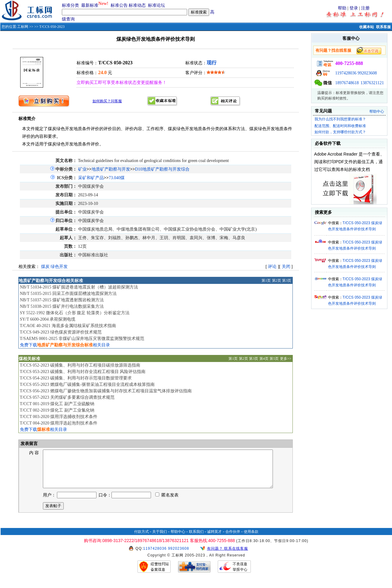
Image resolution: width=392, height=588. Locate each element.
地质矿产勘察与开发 (111, 169)
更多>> (286, 359)
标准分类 (70, 5)
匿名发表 (167, 502)
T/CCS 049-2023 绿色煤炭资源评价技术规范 (61, 332)
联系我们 (196, 539)
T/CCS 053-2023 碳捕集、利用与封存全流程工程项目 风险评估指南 (83, 372)
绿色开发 (59, 267)
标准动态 (137, 5)
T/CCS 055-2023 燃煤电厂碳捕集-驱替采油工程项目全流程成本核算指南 (87, 384)
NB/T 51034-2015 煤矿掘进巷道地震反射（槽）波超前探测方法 (79, 287)
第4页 (264, 359)
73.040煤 (117, 178)
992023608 (367, 73)
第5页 (274, 359)
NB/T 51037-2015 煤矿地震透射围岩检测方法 (62, 300)
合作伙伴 (233, 539)
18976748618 (347, 83)
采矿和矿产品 (91, 178)
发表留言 (29, 444)
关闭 (286, 267)
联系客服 (383, 27)
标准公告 (119, 5)
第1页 (266, 281)
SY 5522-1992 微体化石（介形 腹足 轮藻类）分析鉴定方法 (75, 313)
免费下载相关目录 (65, 345)
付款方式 (141, 539)
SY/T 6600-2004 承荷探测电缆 (48, 319)
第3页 (287, 281)
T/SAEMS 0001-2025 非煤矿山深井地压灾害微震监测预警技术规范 (82, 339)
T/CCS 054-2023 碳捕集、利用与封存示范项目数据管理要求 (76, 378)
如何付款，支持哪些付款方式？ (340, 132)
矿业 (82, 169)
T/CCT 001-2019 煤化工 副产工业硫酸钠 (57, 404)
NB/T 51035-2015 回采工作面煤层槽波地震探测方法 (68, 294)
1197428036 (346, 73)
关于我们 (160, 539)
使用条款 (251, 539)
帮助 (342, 8)
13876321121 (372, 83)
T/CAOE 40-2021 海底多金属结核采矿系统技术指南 (68, 326)
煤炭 (45, 267)
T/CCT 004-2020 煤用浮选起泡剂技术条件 (58, 423)
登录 (354, 8)
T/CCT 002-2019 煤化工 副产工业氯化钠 (57, 410)
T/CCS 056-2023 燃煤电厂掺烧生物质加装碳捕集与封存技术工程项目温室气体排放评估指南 (106, 391)
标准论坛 (156, 5)
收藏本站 (367, 27)
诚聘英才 (214, 539)
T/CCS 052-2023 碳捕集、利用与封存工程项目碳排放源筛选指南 (80, 365)
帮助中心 (377, 111)
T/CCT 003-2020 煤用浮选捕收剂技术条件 (58, 417)
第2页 (277, 281)
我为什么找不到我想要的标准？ (340, 119)
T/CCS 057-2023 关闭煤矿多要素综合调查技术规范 (67, 397)
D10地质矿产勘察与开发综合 (162, 169)
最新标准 (90, 5)
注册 (365, 8)
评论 (272, 267)
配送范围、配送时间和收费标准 (340, 126)
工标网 (23, 27)
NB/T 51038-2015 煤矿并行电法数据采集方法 (62, 306)
